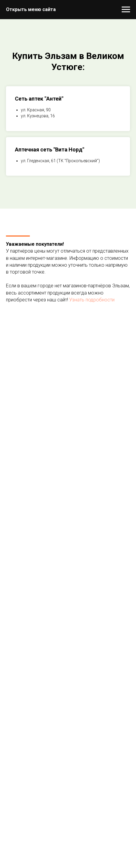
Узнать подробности (92, 300)
